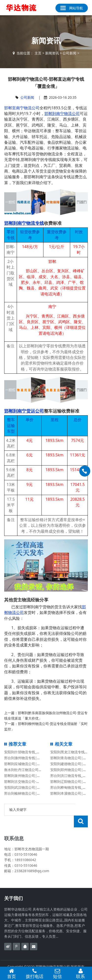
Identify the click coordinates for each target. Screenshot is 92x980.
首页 (12, 974)
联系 (80, 974)
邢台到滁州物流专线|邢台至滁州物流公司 (36, 758)
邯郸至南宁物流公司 (22, 108)
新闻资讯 (52, 53)
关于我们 (13, 886)
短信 (58, 974)
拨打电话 (35, 974)
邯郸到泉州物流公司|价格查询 (27, 776)
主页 (38, 53)
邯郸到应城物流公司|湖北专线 (27, 764)
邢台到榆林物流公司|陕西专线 (27, 793)
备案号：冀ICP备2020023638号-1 (46, 960)
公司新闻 (69, 53)
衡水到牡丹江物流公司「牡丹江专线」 (33, 770)
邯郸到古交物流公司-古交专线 (27, 781)
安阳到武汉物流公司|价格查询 (27, 787)
